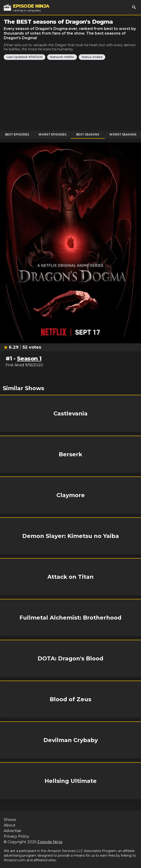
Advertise (12, 831)
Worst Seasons (123, 134)
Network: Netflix (62, 57)
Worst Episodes (52, 134)
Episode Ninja (50, 842)
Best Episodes (17, 134)
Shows (10, 820)
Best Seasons (88, 134)
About (10, 825)
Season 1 (29, 358)
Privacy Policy (16, 836)
